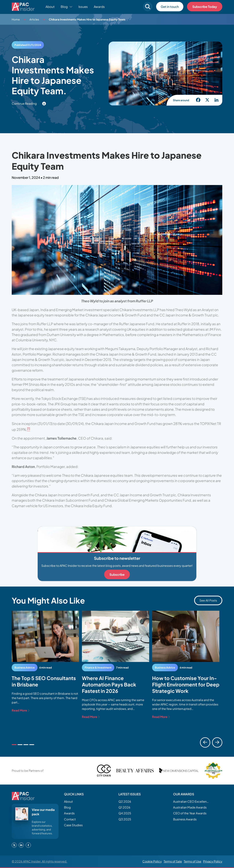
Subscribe (117, 574)
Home (16, 19)
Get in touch (170, 7)
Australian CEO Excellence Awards (191, 801)
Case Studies (73, 825)
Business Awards (185, 819)
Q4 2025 (125, 813)
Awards (99, 7)
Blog (67, 807)
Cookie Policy (152, 861)
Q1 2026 (124, 807)
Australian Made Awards (190, 807)
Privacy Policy (213, 861)
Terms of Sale (173, 861)
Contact (70, 819)
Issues (83, 7)
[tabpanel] (45, 662)
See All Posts (208, 600)
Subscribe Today (205, 7)
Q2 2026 (125, 801)
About (50, 7)
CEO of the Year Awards (190, 813)
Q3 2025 (125, 819)
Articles (34, 19)
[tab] (14, 745)
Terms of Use (193, 861)
